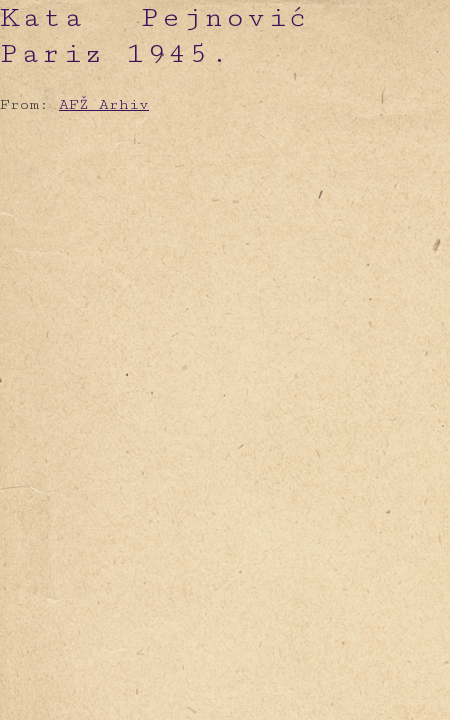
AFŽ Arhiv (104, 104)
